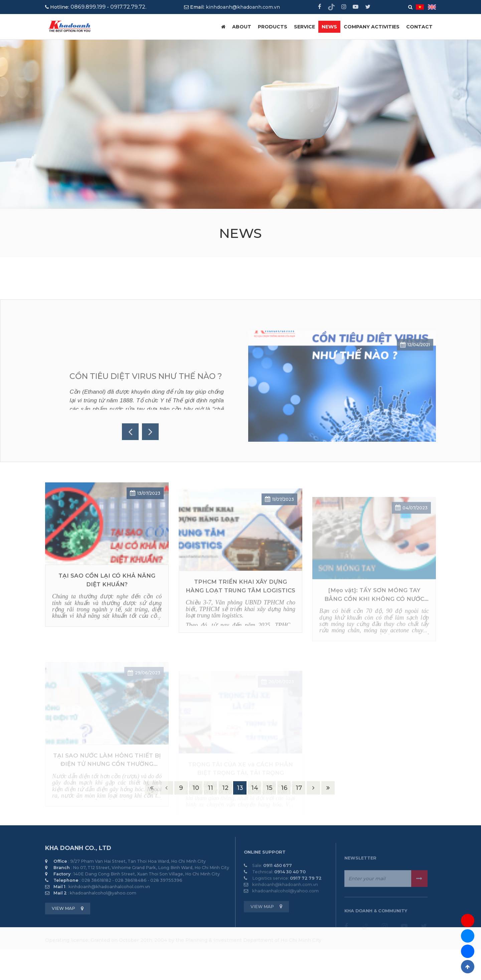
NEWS (329, 27)
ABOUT (242, 27)
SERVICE (304, 27)
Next (150, 432)
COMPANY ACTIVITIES (372, 27)
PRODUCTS (273, 27)
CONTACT (419, 27)
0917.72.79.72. (128, 7)
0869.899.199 (88, 7)
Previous (130, 432)
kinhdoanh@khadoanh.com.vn (243, 7)
